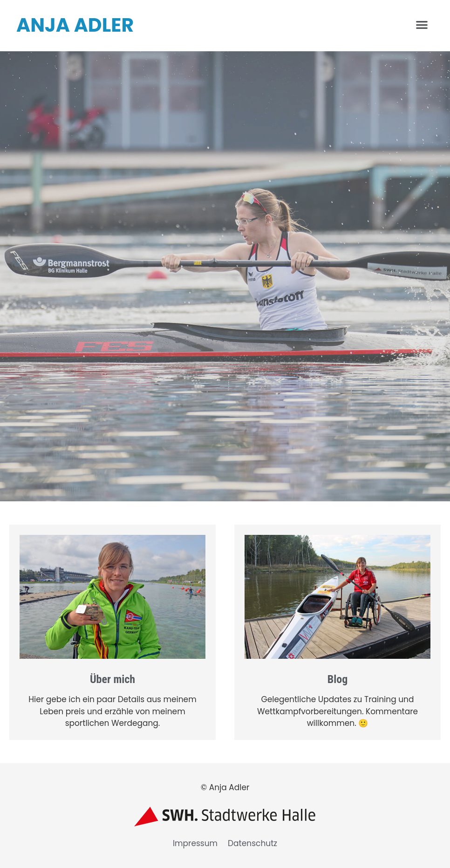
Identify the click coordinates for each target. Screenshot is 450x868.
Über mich (112, 679)
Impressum (195, 843)
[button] (422, 24)
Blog (338, 679)
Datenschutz (252, 843)
